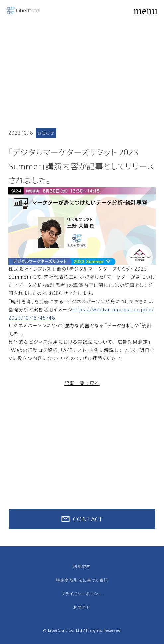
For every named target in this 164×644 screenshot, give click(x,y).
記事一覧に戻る (82, 383)
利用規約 (82, 567)
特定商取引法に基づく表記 (82, 580)
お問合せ (82, 608)
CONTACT (88, 519)
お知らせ (46, 133)
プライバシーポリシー (82, 594)
